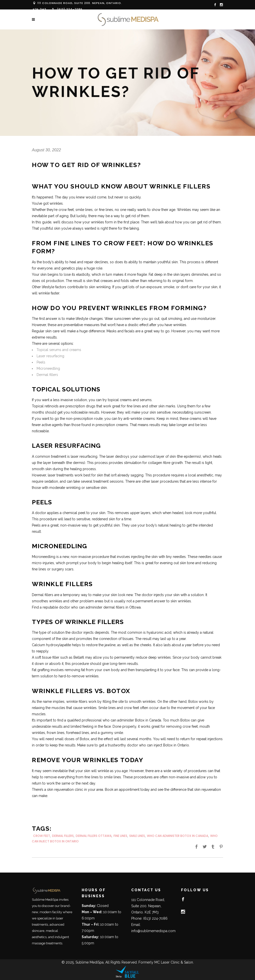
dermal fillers (63, 836)
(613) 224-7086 (70, 9)
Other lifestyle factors (49, 287)
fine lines (120, 836)
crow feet (42, 836)
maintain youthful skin (160, 262)
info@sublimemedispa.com (153, 931)
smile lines (137, 836)
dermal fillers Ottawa (94, 836)
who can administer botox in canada (178, 836)
